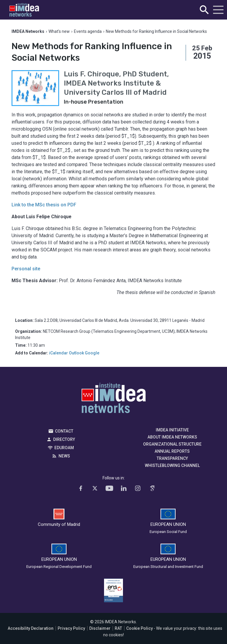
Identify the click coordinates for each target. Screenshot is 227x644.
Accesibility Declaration (31, 628)
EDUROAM (64, 448)
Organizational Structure (172, 444)
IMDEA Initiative (172, 430)
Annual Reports (172, 451)
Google (92, 353)
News (64, 456)
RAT (118, 628)
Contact (64, 431)
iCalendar (59, 353)
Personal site (26, 269)
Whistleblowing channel (172, 465)
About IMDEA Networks (172, 437)
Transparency (172, 458)
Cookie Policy (140, 628)
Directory (64, 439)
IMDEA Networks (114, 399)
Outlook (76, 353)
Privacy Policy (71, 628)
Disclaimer (100, 628)
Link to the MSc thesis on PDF (44, 205)
